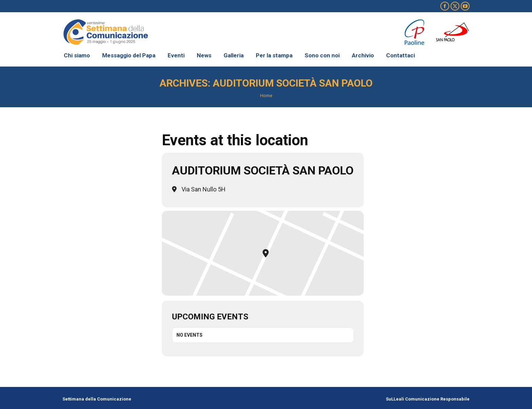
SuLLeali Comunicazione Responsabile (428, 399)
